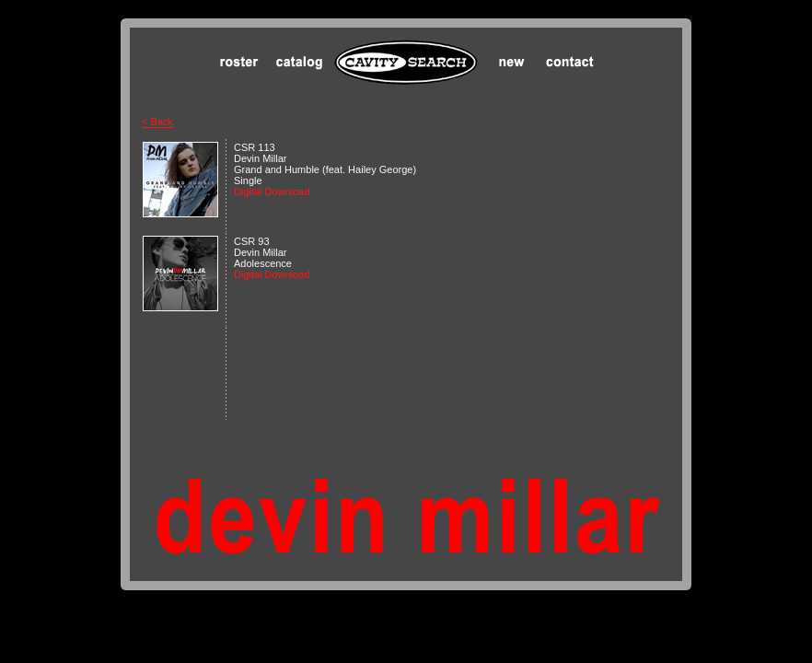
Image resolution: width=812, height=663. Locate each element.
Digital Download (274, 192)
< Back (157, 122)
